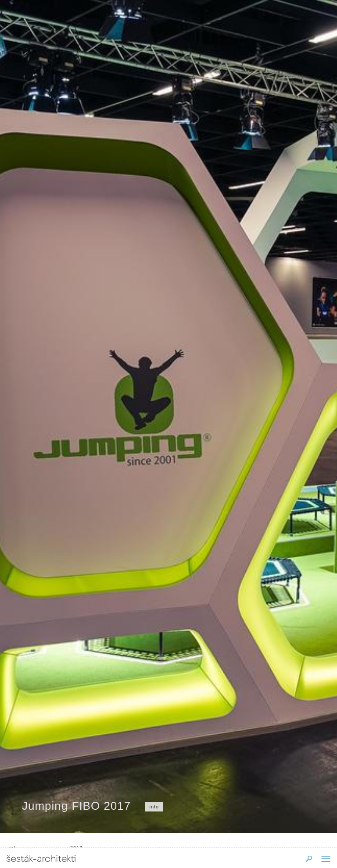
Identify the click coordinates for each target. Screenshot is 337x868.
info (154, 807)
